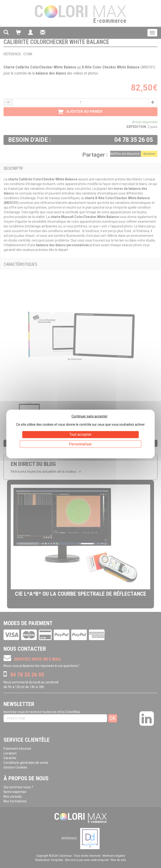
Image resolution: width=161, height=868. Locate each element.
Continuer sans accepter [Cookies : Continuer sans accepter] (90, 416)
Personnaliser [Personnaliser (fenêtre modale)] (80, 444)
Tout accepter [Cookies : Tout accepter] (80, 434)
